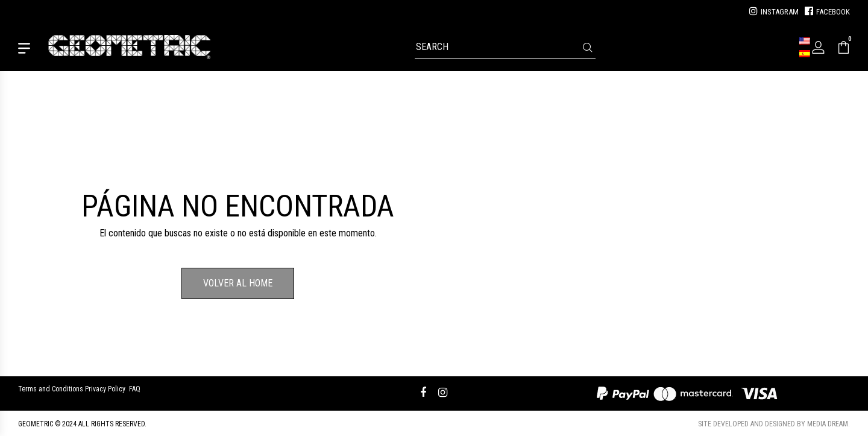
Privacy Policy (105, 389)
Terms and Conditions (51, 389)
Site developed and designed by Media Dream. (774, 424)
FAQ (135, 389)
